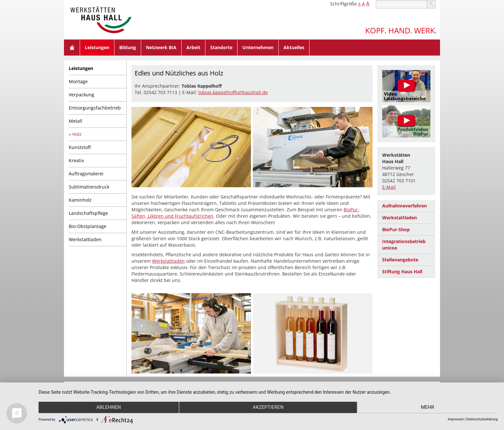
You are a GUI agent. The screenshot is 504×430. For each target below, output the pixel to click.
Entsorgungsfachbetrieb (95, 108)
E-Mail (389, 187)
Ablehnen (107, 408)
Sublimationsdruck (89, 187)
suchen (432, 4)
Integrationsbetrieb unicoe (404, 245)
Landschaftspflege (88, 213)
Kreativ (76, 160)
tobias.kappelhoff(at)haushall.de (233, 92)
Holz (77, 134)
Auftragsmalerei (86, 174)
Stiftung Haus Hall (402, 272)
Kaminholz (80, 200)
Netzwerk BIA (161, 47)
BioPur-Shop (396, 229)
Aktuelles (294, 47)
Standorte (221, 47)
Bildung (128, 47)
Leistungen (97, 47)
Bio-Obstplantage (88, 226)
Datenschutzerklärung (482, 419)
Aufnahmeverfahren (405, 206)
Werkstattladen (85, 239)
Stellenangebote (400, 260)
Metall (76, 121)
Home (72, 48)
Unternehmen (258, 47)
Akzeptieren (268, 408)
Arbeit (193, 47)
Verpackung (81, 95)
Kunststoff (80, 147)
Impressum (456, 419)
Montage (78, 81)
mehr (429, 408)
